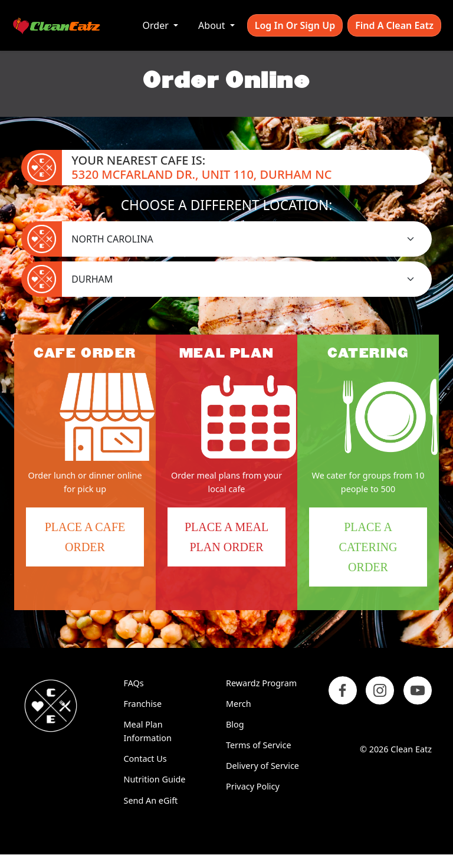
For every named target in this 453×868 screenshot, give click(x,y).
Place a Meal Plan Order (226, 537)
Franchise (143, 704)
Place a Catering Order (383, 553)
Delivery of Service (262, 766)
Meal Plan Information (148, 731)
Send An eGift (151, 800)
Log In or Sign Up (295, 25)
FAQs (134, 683)
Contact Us (145, 759)
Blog (235, 724)
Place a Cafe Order (94, 543)
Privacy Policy (253, 786)
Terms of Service (259, 745)
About (213, 25)
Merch (239, 704)
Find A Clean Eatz (394, 25)
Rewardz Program (261, 683)
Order (157, 25)
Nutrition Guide (155, 779)
